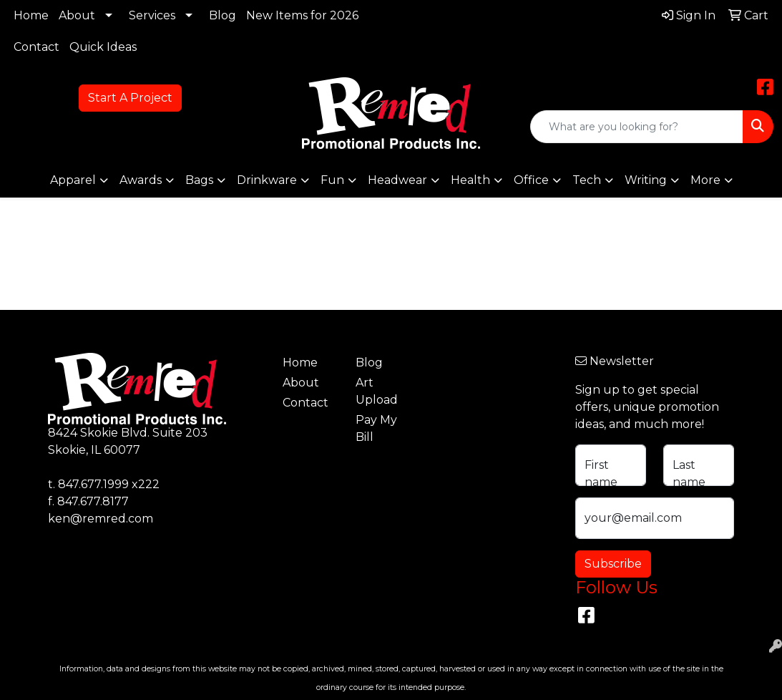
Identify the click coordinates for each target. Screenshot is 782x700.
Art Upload (377, 391)
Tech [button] (587, 180)
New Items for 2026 (302, 15)
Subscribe (613, 564)
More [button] (705, 180)
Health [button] (470, 180)
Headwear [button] (397, 180)
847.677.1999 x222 (109, 484)
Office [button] (531, 180)
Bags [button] (199, 180)
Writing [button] (646, 180)
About (77, 15)
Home (31, 15)
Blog (223, 15)
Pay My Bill (376, 428)
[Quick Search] (637, 127)
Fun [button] (332, 180)
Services (152, 15)
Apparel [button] (73, 180)
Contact (36, 47)
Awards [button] (141, 180)
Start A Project (130, 98)
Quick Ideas (103, 47)
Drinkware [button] (267, 180)
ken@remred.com (101, 519)
